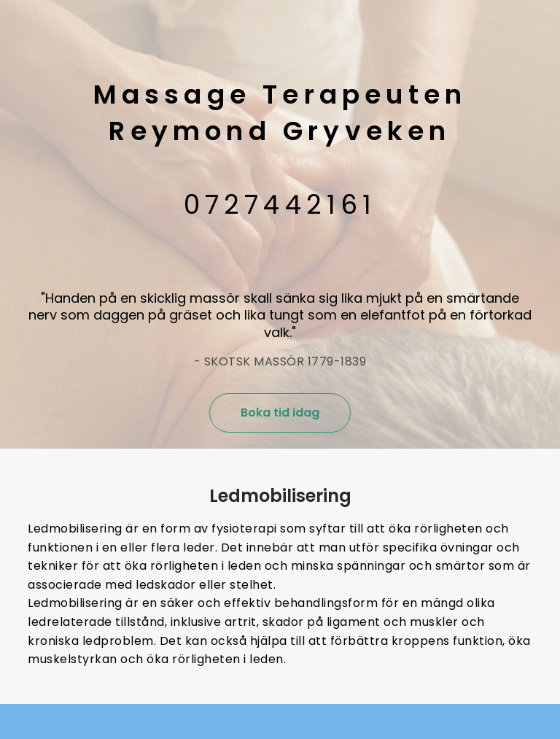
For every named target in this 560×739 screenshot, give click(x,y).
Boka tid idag (280, 413)
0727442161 (280, 205)
